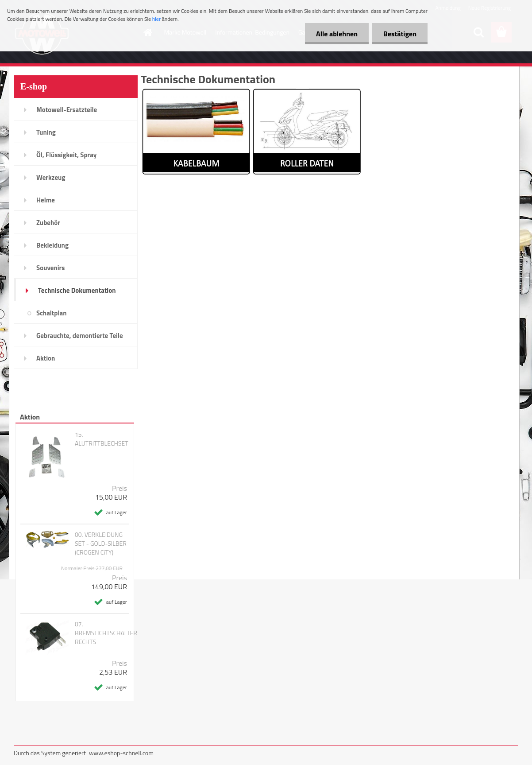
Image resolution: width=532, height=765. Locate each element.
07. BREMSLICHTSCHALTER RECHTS (106, 633)
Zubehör (48, 223)
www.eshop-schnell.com (121, 753)
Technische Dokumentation (77, 290)
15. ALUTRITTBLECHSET (102, 439)
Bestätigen (400, 34)
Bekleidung (52, 245)
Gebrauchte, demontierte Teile (80, 336)
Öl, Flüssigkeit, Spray (66, 155)
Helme (46, 200)
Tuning (46, 132)
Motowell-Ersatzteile (67, 110)
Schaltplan (52, 313)
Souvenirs (50, 268)
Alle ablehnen (337, 34)
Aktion (46, 358)
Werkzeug (51, 177)
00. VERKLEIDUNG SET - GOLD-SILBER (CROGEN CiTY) (101, 544)
